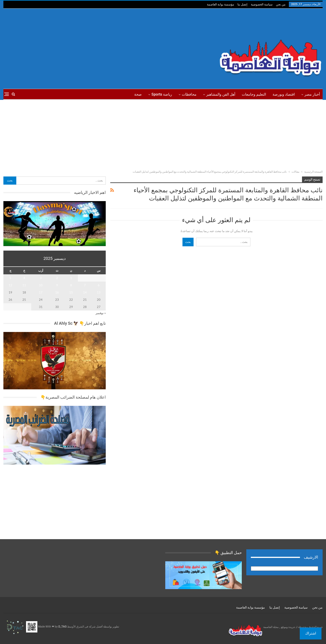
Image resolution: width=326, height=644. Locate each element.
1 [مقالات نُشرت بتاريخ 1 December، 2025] (71, 278)
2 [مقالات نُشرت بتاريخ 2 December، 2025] (57, 278)
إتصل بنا (242, 4)
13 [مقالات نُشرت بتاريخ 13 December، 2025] (99, 292)
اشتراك (311, 633)
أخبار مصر (312, 94)
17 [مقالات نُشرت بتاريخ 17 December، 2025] (41, 292)
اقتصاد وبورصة (284, 94)
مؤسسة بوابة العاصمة (221, 4)
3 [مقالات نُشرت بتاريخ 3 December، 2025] (41, 278)
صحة (138, 94)
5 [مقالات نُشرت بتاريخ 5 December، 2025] (10, 278)
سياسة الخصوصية (262, 4)
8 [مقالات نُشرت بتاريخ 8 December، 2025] (71, 285)
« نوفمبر (101, 313)
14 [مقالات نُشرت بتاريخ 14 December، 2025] (85, 292)
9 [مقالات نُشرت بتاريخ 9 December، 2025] (57, 285)
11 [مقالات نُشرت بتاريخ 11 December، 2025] (24, 285)
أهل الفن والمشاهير (221, 94)
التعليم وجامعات (254, 94)
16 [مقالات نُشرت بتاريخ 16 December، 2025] (57, 292)
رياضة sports (162, 94)
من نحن (281, 4)
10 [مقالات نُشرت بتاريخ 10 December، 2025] (41, 285)
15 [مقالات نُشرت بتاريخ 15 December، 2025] (71, 292)
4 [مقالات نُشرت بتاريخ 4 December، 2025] (24, 278)
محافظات (189, 94)
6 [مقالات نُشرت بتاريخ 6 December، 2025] (99, 285)
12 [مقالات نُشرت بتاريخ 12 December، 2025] (10, 285)
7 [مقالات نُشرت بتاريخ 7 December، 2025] (85, 285)
